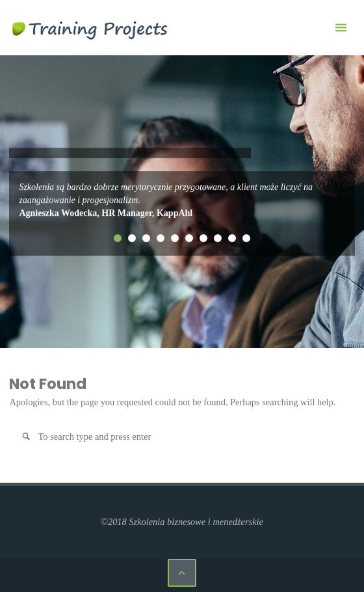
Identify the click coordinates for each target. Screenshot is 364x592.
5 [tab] (175, 238)
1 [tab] (118, 238)
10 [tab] (246, 238)
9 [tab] (232, 238)
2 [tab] (132, 238)
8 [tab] (218, 238)
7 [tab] (203, 238)
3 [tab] (146, 238)
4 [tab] (161, 238)
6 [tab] (189, 238)
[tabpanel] (182, 200)
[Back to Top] (182, 573)
